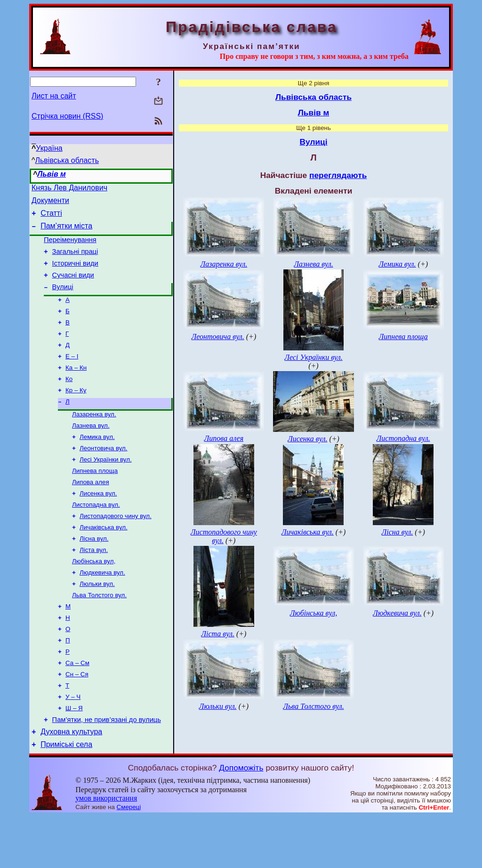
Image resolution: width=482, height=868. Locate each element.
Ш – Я (74, 756)
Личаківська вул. (104, 560)
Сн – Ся (77, 719)
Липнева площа (95, 499)
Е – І (72, 375)
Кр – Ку (76, 411)
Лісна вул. (94, 572)
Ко (69, 399)
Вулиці (63, 300)
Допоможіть (241, 819)
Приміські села (66, 796)
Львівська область (67, 160)
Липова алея (91, 511)
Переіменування (70, 247)
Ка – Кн (76, 387)
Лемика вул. (97, 462)
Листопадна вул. (96, 535)
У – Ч (73, 743)
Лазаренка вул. (94, 437)
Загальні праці (75, 260)
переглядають (338, 175)
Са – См (77, 707)
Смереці (129, 859)
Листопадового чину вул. (116, 548)
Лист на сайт (54, 96)
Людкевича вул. (102, 609)
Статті (51, 217)
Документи (50, 203)
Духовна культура (71, 782)
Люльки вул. (97, 621)
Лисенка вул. (98, 523)
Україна (49, 148)
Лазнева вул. (91, 450)
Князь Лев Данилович (69, 189)
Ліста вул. (94, 584)
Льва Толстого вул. (99, 633)
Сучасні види (73, 286)
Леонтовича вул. (104, 474)
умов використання (106, 850)
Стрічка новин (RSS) (67, 116)
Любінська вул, (94, 596)
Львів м (52, 174)
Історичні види (75, 273)
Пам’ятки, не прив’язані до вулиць (107, 769)
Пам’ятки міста (66, 231)
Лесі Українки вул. (106, 486)
